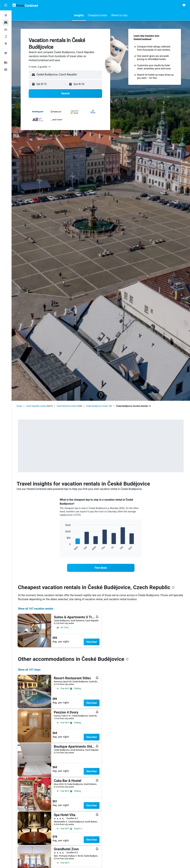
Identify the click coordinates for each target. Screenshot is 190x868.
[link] (101, 568)
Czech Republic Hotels (36, 406)
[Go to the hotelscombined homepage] (25, 5)
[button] (6, 5)
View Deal (92, 642)
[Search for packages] (6, 37)
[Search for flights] (6, 15)
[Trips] (6, 53)
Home (19, 406)
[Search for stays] (6, 22)
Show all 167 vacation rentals (36, 609)
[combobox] (40, 67)
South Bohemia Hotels (67, 406)
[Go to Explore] (6, 44)
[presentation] (173, 587)
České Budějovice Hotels (97, 406)
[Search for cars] (6, 29)
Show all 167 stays (29, 670)
